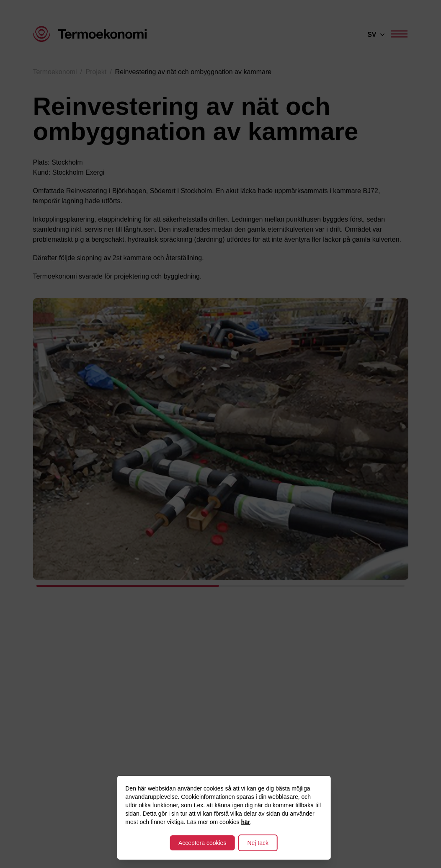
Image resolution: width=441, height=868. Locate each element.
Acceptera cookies (202, 843)
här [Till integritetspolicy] (245, 822)
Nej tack (258, 843)
